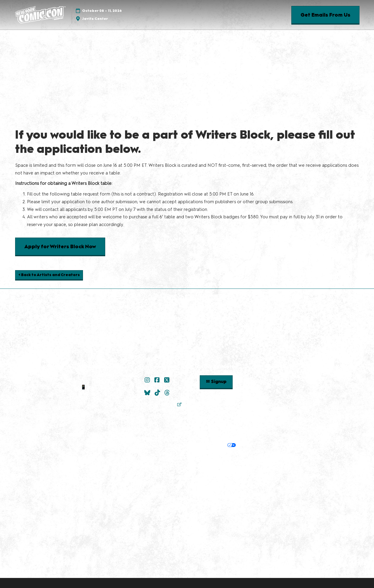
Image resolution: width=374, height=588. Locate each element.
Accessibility (261, 465)
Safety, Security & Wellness (250, 433)
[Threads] (168, 393)
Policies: (105, 433)
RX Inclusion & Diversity (124, 465)
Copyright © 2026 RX (187, 476)
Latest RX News (203, 458)
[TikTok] (158, 393)
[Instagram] (148, 380)
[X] (168, 380)
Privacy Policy (135, 445)
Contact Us (99, 394)
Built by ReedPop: (96, 458)
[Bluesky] (148, 393)
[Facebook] (158, 380)
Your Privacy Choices (210, 446)
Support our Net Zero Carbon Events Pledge (198, 465)
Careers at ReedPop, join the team (258, 458)
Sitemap (99, 402)
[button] (325, 15)
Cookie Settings (255, 445)
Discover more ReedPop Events (151, 458)
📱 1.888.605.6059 (99, 387)
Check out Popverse (275, 380)
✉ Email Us (99, 380)
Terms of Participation (197, 433)
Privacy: (110, 445)
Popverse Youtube (275, 387)
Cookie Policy (166, 445)
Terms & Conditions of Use (144, 433)
